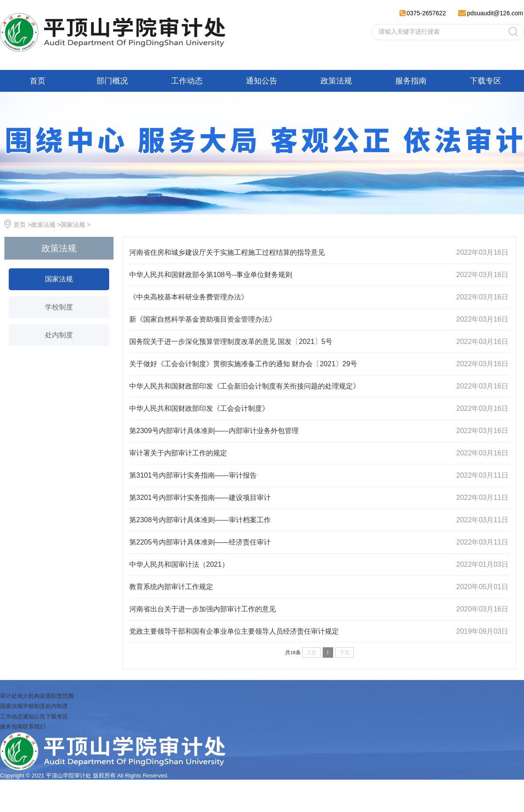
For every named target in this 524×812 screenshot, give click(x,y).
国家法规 (59, 279)
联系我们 (34, 727)
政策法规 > (46, 225)
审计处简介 (14, 696)
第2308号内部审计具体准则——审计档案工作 (200, 520)
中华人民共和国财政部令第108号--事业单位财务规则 (211, 275)
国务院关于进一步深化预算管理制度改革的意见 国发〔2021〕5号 (231, 342)
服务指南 (411, 81)
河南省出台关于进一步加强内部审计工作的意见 (203, 609)
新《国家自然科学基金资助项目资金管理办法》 (203, 319)
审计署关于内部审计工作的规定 (178, 453)
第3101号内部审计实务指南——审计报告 (193, 475)
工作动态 (187, 81)
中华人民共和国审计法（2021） (179, 564)
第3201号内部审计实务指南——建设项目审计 (200, 498)
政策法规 (336, 81)
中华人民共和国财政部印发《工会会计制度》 (199, 408)
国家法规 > (76, 225)
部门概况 (112, 81)
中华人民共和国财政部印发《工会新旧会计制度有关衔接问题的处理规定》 (245, 386)
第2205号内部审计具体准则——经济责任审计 (200, 542)
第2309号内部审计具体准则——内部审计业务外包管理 (214, 431)
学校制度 (59, 307)
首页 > (22, 225)
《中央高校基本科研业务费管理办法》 (189, 297)
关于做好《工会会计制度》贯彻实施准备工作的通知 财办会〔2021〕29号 (243, 364)
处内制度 (59, 335)
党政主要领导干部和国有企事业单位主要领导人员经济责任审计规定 (234, 631)
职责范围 (62, 696)
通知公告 (262, 81)
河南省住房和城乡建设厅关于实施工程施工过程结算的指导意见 (227, 252)
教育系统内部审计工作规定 (171, 587)
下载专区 (486, 81)
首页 (38, 81)
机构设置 (40, 696)
